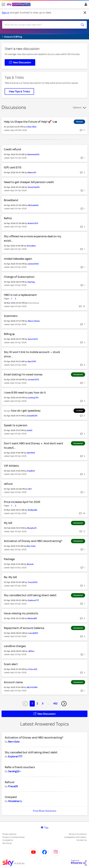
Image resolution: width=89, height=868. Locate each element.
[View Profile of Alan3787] (32, 361)
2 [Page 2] (37, 703)
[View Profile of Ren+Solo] (31, 546)
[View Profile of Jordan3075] (33, 380)
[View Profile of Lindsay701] (33, 398)
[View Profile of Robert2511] (33, 223)
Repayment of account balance (24, 628)
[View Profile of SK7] (30, 489)
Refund (10, 782)
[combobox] (40, 25)
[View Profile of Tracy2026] (33, 582)
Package (9, 559)
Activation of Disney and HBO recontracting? (33, 541)
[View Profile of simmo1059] (33, 264)
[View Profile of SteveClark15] (34, 187)
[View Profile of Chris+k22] (33, 669)
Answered (78, 374)
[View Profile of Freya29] (13, 786)
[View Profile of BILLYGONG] (32, 687)
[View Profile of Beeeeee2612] (33, 154)
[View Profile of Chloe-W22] (31, 127)
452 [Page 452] (55, 703)
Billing (8, 334)
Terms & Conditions (78, 834)
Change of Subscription (19, 277)
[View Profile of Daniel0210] (32, 416)
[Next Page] (64, 704)
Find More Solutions (45, 811)
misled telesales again (18, 259)
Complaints (8, 840)
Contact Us (82, 840)
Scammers (11, 316)
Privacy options (9, 834)
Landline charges (15, 646)
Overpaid (11, 797)
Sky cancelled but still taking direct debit (30, 595)
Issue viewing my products (21, 613)
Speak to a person (16, 425)
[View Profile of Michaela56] (33, 205)
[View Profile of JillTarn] (31, 651)
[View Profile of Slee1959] (31, 453)
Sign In (85, 5)
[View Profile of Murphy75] (32, 528)
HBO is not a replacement (20, 295)
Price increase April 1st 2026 (22, 502)
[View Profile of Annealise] (31, 246)
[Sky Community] (19, 5)
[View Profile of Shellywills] (32, 510)
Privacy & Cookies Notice (13, 837)
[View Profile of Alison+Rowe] (34, 321)
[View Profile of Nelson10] (32, 173)
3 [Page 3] (43, 703)
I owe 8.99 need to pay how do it (25, 393)
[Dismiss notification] (85, 13)
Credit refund (12, 149)
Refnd (8, 218)
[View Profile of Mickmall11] (32, 618)
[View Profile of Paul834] (31, 471)
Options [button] (77, 108)
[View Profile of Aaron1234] (33, 339)
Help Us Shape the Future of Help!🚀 (28, 122)
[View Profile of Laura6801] (33, 633)
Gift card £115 (13, 167)
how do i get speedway (26, 411)
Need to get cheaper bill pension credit (29, 182)
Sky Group (7, 843)
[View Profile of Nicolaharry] (15, 801)
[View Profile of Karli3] (30, 430)
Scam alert (11, 664)
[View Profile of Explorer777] (33, 600)
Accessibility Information (75, 837)
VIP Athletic (12, 466)
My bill (8, 523)
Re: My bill (10, 577)
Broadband (11, 200)
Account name (13, 682)
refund (8, 484)
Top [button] (46, 828)
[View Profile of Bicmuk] (30, 564)
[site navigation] (3, 4)
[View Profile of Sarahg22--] (15, 771)
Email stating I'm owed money (23, 374)
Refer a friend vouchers (20, 767)
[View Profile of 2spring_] (32, 282)
